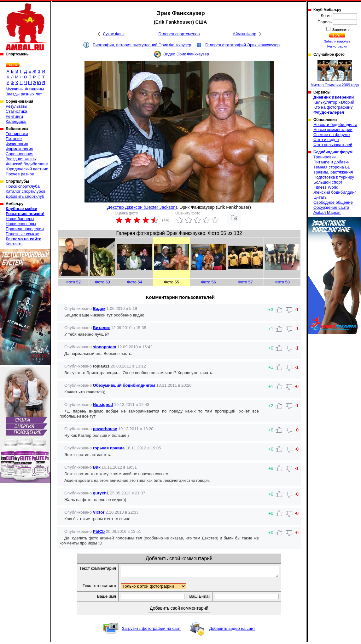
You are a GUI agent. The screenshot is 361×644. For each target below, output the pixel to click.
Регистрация (337, 46)
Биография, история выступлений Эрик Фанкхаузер (142, 45)
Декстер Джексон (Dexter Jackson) (142, 207)
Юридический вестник (27, 169)
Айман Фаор (244, 34)
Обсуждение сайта (331, 207)
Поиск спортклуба (23, 186)
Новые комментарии (333, 130)
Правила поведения (25, 229)
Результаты (16, 106)
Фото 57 (245, 282)
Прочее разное (20, 174)
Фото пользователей (333, 145)
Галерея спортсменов (179, 34)
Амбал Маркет (327, 212)
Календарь (16, 121)
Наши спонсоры (21, 224)
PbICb (99, 531)
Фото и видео (326, 140)
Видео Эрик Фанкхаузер (186, 54)
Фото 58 (282, 282)
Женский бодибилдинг (27, 164)
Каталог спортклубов (26, 191)
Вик (97, 467)
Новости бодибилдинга (335, 125)
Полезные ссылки (23, 234)
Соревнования (20, 154)
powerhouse (105, 429)
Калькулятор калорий (334, 102)
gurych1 (101, 493)
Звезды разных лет (24, 94)
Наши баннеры (20, 219)
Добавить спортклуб (25, 196)
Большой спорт (328, 182)
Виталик (102, 328)
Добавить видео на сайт (232, 630)
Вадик (99, 308)
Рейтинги (14, 116)
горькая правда (109, 448)
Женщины (34, 89)
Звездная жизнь (21, 159)
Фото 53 (102, 282)
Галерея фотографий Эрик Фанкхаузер (242, 45)
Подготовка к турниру (334, 177)
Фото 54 (135, 282)
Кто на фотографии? (333, 107)
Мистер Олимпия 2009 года (335, 74)
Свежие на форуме (332, 135)
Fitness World (326, 187)
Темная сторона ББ (332, 167)
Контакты (15, 244)
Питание (14, 139)
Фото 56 (208, 282)
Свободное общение (333, 202)
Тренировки (17, 134)
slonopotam (105, 347)
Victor (99, 512)
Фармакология (19, 149)
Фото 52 (73, 282)
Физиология (17, 144)
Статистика (16, 111)
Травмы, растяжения (333, 172)
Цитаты (320, 197)
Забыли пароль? (337, 41)
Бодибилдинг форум (333, 152)
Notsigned (103, 405)
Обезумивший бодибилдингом (124, 385)
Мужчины (15, 89)
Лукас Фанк (114, 34)
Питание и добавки (332, 162)
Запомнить (341, 30)
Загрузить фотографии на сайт (151, 630)
